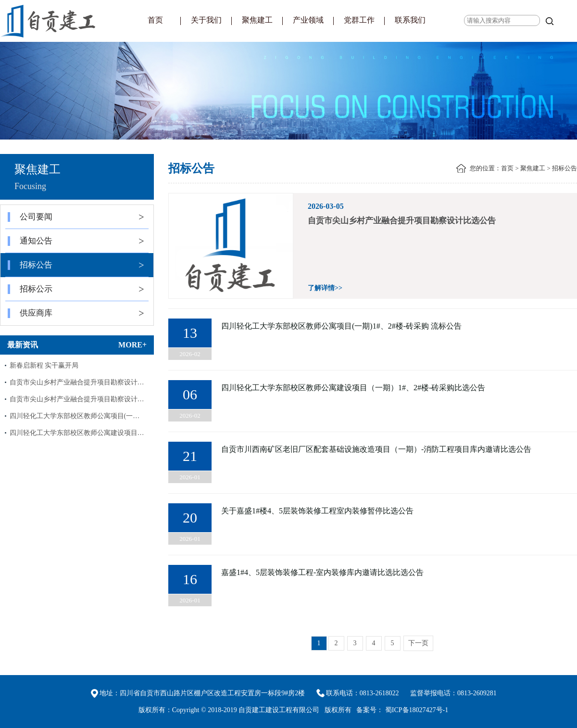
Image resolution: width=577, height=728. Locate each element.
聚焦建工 (257, 20)
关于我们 (206, 20)
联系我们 (410, 20)
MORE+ (132, 345)
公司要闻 (76, 217)
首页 (155, 20)
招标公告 (76, 265)
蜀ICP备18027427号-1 (417, 710)
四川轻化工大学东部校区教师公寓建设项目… (77, 433)
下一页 (418, 643)
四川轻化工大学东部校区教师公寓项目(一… (75, 416)
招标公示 (76, 289)
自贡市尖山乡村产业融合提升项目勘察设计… (77, 382)
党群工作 (359, 20)
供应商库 (76, 313)
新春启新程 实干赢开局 (44, 365)
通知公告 (76, 241)
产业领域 (308, 20)
